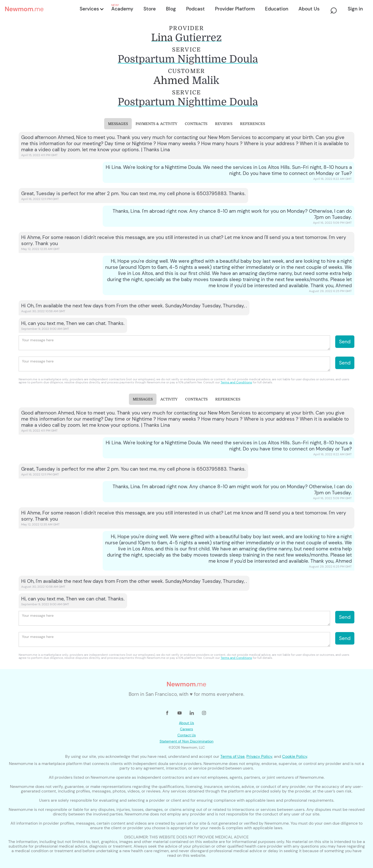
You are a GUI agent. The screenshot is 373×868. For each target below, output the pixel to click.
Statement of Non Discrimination (186, 741)
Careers (186, 729)
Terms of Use (232, 756)
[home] (41, 9)
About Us (186, 723)
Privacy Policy (259, 756)
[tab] (118, 124)
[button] (91, 9)
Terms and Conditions (236, 382)
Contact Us (187, 735)
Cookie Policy (295, 756)
